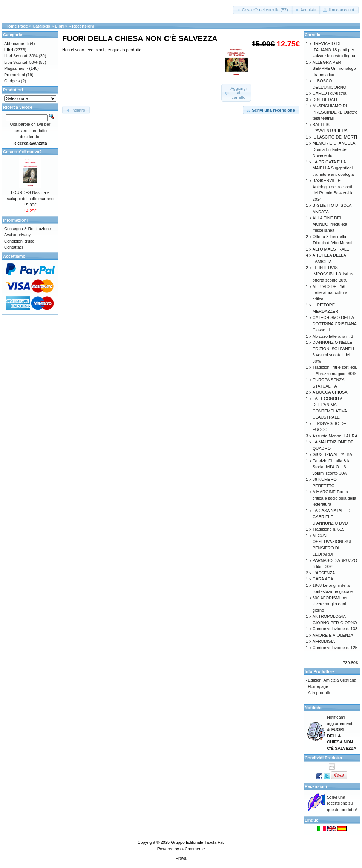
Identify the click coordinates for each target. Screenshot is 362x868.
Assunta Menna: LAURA (335, 436)
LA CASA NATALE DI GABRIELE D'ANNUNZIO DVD (332, 517)
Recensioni (83, 26)
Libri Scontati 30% (21, 56)
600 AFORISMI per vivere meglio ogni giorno (330, 604)
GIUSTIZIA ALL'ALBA (332, 454)
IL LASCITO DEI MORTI (335, 137)
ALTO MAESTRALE (331, 249)
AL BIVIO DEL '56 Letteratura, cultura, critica (331, 293)
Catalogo (41, 26)
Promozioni (15, 75)
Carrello (313, 35)
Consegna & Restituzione (28, 229)
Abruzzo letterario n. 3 (333, 336)
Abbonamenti (16, 43)
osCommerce (193, 849)
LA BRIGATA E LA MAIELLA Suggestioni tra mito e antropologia (333, 168)
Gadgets (12, 81)
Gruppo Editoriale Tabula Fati (198, 842)
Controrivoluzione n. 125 (335, 648)
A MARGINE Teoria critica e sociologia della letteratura (334, 498)
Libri (60, 26)
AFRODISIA (324, 641)
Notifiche (314, 708)
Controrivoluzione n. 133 (335, 629)
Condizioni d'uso (19, 241)
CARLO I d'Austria (330, 93)
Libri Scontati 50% (21, 62)
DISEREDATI (325, 100)
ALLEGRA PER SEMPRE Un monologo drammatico (334, 68)
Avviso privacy (17, 235)
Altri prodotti (319, 693)
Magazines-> (16, 68)
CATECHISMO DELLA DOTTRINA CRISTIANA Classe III (335, 324)
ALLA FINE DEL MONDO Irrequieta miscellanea (330, 224)
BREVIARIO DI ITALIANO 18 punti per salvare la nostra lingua (334, 50)
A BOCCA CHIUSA (330, 392)
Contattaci (14, 247)
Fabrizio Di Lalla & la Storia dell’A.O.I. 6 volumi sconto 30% (332, 467)
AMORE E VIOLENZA (333, 635)
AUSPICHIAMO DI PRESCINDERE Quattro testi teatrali (335, 112)
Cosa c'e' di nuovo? (22, 152)
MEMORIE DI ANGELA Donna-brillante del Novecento (334, 149)
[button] (263, 10)
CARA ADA (323, 579)
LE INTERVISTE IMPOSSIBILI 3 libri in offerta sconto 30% (333, 274)
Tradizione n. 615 (329, 529)
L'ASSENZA (324, 573)
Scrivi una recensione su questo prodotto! (342, 803)
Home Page (17, 26)
